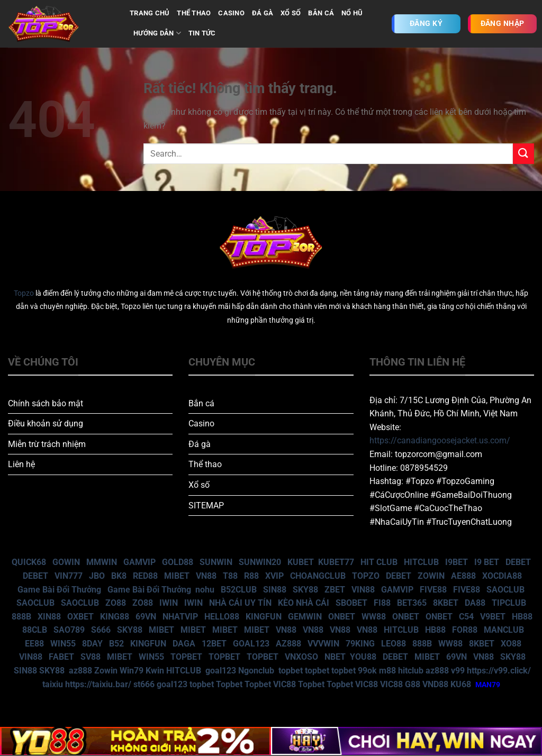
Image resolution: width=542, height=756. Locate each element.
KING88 (115, 617)
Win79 (132, 671)
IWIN (169, 603)
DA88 (475, 603)
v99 (458, 671)
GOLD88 (178, 562)
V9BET (493, 617)
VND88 (435, 684)
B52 (116, 644)
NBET (335, 657)
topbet (291, 671)
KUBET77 (336, 562)
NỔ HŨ (352, 13)
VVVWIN (323, 644)
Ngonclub (256, 671)
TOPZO (366, 576)
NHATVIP (180, 617)
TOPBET (186, 657)
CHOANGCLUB (318, 576)
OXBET (80, 617)
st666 (144, 684)
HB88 (522, 617)
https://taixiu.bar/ (98, 684)
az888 (80, 671)
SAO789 (69, 630)
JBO (97, 576)
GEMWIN (305, 617)
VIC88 (284, 684)
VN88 (206, 576)
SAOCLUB (505, 590)
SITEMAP (206, 505)
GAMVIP (139, 562)
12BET (214, 644)
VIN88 (363, 590)
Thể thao (205, 464)
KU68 (461, 684)
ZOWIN (431, 576)
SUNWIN (216, 562)
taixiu (53, 684)
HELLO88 (222, 617)
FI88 (382, 603)
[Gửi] (523, 154)
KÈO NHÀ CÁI (302, 603)
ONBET (342, 617)
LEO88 (394, 644)
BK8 (119, 576)
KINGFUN (264, 617)
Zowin (106, 671)
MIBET (177, 576)
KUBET (301, 562)
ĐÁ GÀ (263, 13)
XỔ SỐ (291, 13)
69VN (146, 617)
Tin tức (202, 33)
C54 (466, 617)
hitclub (411, 671)
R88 (251, 576)
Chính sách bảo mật (46, 403)
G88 (413, 684)
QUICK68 (29, 562)
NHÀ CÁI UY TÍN (240, 603)
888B (21, 617)
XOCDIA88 (502, 576)
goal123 (221, 671)
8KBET (446, 603)
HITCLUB (421, 562)
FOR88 (465, 630)
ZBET (335, 590)
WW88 (374, 617)
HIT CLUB (379, 562)
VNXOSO (301, 657)
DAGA (184, 644)
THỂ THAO (194, 13)
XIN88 (49, 617)
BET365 (412, 603)
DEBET (518, 562)
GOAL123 (251, 644)
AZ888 (288, 644)
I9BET (457, 562)
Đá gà (200, 444)
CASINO (231, 13)
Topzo (24, 293)
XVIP (274, 576)
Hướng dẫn (157, 33)
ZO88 (116, 603)
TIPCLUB (509, 603)
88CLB (35, 630)
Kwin (155, 671)
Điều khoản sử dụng (46, 423)
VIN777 (69, 576)
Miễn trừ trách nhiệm (47, 444)
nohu (205, 590)
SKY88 (305, 590)
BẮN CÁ (321, 13)
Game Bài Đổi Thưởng (59, 590)
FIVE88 (433, 590)
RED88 (145, 576)
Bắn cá (201, 403)
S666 (101, 630)
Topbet (229, 684)
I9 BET (487, 562)
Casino (201, 423)
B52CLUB (239, 590)
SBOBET (351, 603)
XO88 (511, 644)
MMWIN (102, 562)
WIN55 (63, 644)
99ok (367, 671)
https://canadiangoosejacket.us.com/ (440, 440)
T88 (230, 576)
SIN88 (275, 590)
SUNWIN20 (260, 562)
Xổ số (199, 485)
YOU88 (363, 657)
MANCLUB (504, 630)
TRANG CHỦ (150, 13)
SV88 (91, 657)
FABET (61, 657)
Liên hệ (21, 464)
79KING (360, 644)
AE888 (463, 576)
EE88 (34, 644)
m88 (387, 671)
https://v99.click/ (499, 671)
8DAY (92, 644)
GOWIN (66, 562)
